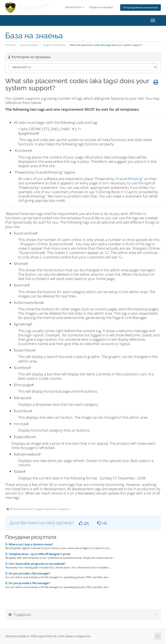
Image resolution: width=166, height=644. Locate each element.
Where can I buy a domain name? (29, 544)
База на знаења (29, 45)
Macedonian (75, 7)
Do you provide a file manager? (28, 573)
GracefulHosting (129, 179)
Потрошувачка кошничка (140, 7)
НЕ (102, 523)
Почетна (10, 45)
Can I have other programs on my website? (35, 564)
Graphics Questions (54, 45)
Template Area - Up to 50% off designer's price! (38, 554)
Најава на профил (101, 7)
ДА (84, 523)
